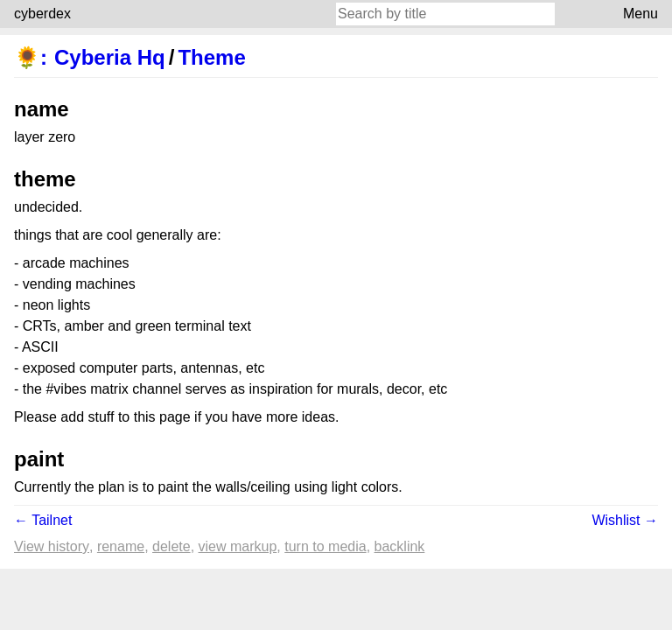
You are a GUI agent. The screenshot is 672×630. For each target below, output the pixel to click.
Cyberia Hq (110, 57)
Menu (640, 14)
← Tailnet (43, 520)
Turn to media (325, 546)
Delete (171, 546)
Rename (121, 546)
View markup (238, 546)
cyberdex (42, 14)
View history (52, 546)
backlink (400, 546)
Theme (211, 57)
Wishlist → (625, 520)
